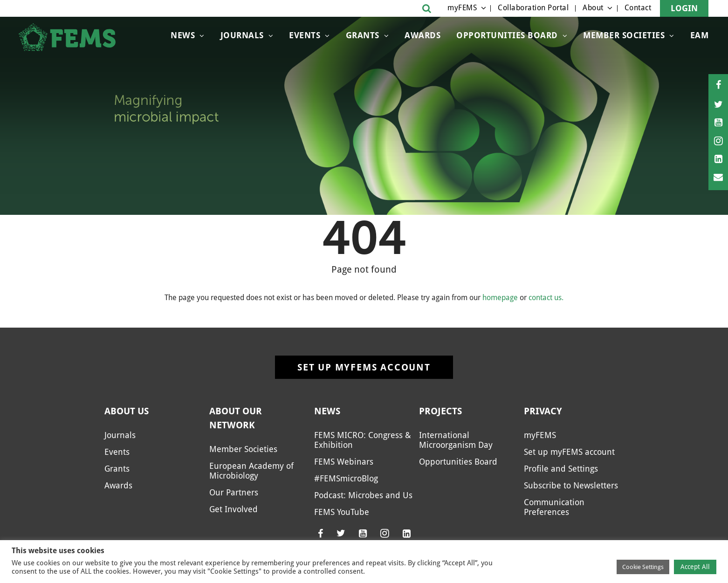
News (183, 35)
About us (127, 411)
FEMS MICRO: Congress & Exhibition (363, 440)
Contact (638, 8)
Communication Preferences (554, 507)
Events (305, 35)
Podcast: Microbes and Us (363, 495)
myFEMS (462, 8)
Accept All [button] (695, 567)
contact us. (546, 298)
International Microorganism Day (456, 440)
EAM (700, 35)
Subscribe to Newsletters (571, 485)
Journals (242, 35)
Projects (440, 411)
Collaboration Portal (533, 8)
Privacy (543, 411)
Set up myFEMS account (364, 367)
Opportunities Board (507, 35)
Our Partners (234, 492)
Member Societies (624, 35)
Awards (422, 35)
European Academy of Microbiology (251, 471)
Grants (363, 35)
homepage (500, 298)
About (593, 8)
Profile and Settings (561, 469)
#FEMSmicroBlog (346, 478)
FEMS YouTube (342, 512)
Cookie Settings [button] (643, 567)
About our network (236, 418)
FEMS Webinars (344, 462)
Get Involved (234, 509)
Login (684, 8)
